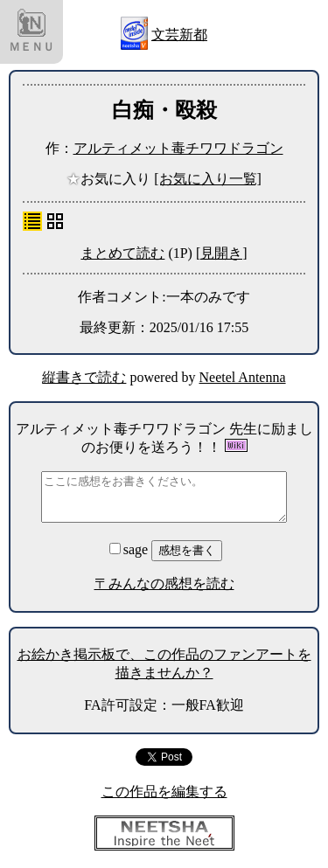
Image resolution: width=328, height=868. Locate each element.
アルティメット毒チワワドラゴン (178, 148)
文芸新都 (179, 35)
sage (130, 549)
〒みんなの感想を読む (164, 583)
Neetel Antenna (243, 377)
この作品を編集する (164, 792)
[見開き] (222, 253)
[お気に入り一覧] (208, 179)
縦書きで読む (84, 377)
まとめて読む (122, 253)
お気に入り (110, 179)
